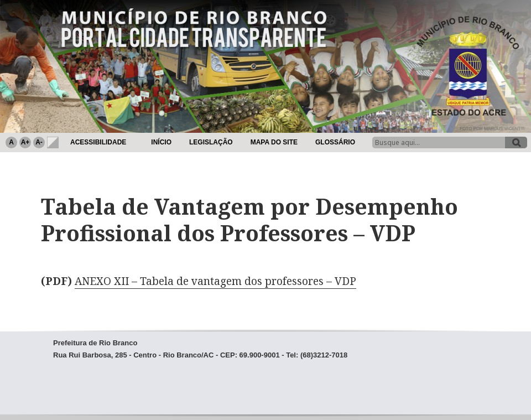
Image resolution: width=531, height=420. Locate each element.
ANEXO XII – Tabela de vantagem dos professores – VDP (215, 281)
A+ (25, 142)
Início (161, 142)
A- (39, 142)
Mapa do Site (274, 142)
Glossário (335, 142)
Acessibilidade (98, 142)
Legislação (211, 142)
